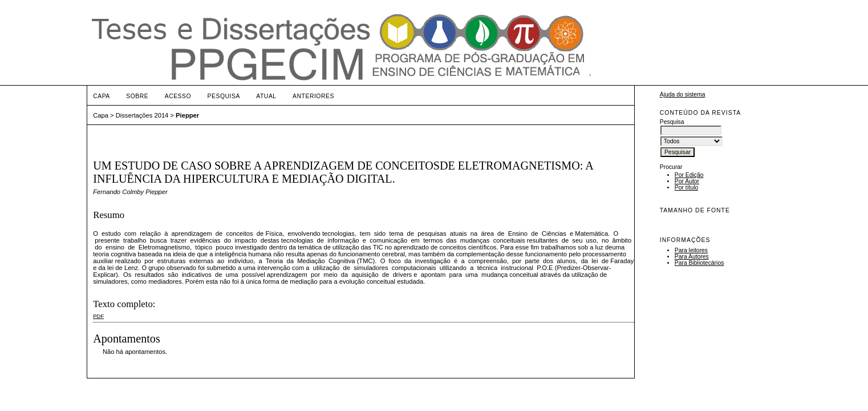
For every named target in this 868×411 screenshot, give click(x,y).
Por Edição (689, 175)
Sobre (137, 96)
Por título (687, 188)
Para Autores (692, 257)
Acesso (178, 96)
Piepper (187, 115)
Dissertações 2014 (142, 115)
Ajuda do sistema (683, 94)
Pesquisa (224, 96)
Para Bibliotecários (699, 263)
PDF (98, 316)
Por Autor (687, 181)
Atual (266, 96)
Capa (102, 96)
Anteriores (313, 96)
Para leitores (691, 250)
